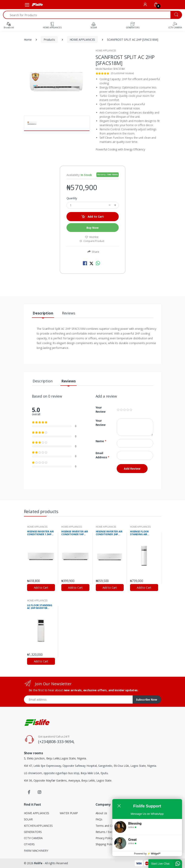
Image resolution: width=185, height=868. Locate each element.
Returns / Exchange (108, 832)
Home (28, 40)
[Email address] (78, 700)
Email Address (103, 455)
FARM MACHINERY (36, 851)
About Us (101, 813)
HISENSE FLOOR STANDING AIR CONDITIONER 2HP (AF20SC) (141, 533)
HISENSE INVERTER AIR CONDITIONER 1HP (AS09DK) (75, 533)
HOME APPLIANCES (82, 40)
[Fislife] (37, 5)
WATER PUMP (69, 813)
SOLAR (28, 819)
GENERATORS (33, 832)
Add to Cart (92, 217)
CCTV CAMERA (33, 838)
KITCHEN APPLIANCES (38, 826)
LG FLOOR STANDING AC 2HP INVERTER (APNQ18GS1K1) (40, 607)
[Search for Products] (87, 15)
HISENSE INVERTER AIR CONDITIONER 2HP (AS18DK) (109, 533)
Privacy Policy (104, 838)
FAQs (99, 819)
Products (49, 40)
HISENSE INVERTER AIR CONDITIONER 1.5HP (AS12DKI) (40, 533)
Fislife (38, 863)
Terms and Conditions (110, 826)
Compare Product (92, 241)
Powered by (147, 860)
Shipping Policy (105, 844)
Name (101, 441)
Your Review (101, 409)
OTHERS (29, 844)
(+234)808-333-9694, (56, 742)
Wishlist (92, 237)
